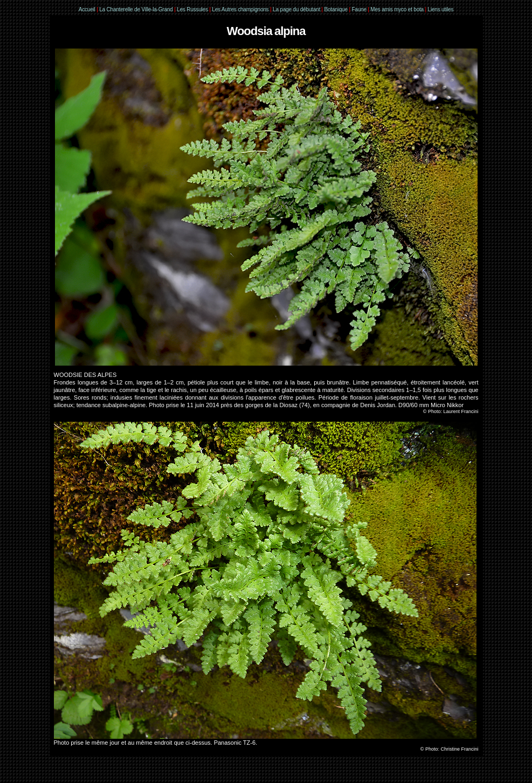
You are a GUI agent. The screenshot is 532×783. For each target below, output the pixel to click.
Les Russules (192, 9)
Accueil (87, 9)
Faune (359, 9)
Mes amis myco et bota (397, 9)
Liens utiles (441, 9)
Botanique (336, 9)
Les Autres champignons (240, 9)
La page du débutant (296, 9)
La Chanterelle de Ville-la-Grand (137, 9)
